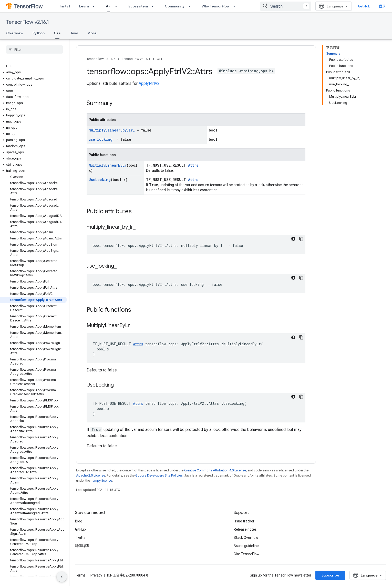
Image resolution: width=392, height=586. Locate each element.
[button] (33, 72)
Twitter (81, 538)
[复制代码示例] (301, 239)
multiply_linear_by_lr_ (112, 130)
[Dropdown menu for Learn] (95, 6)
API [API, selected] (109, 6)
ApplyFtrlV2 (149, 83)
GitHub (364, 6)
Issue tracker (244, 521)
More (92, 33)
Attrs (193, 165)
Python (39, 33)
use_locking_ (102, 139)
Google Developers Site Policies (159, 475)
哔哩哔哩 (82, 546)
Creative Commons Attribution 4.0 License (215, 470)
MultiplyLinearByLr (108, 165)
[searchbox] (34, 49)
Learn (84, 6)
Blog (79, 521)
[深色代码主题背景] (293, 239)
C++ (160, 59)
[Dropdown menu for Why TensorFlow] (236, 6)
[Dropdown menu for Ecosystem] (154, 6)
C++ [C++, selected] (57, 33)
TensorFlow (95, 59)
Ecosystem (138, 6)
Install (65, 6)
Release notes (245, 529)
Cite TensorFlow (247, 554)
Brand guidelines (247, 546)
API (113, 59)
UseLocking (100, 180)
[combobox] (286, 6)
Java (74, 33)
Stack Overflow (246, 538)
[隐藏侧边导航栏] (62, 577)
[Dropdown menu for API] (118, 6)
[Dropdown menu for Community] (191, 6)
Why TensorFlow (216, 6)
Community (175, 6)
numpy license (101, 481)
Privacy (96, 575)
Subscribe (330, 575)
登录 (382, 6)
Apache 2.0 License (91, 475)
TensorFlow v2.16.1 (28, 22)
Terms (80, 575)
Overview (15, 33)
